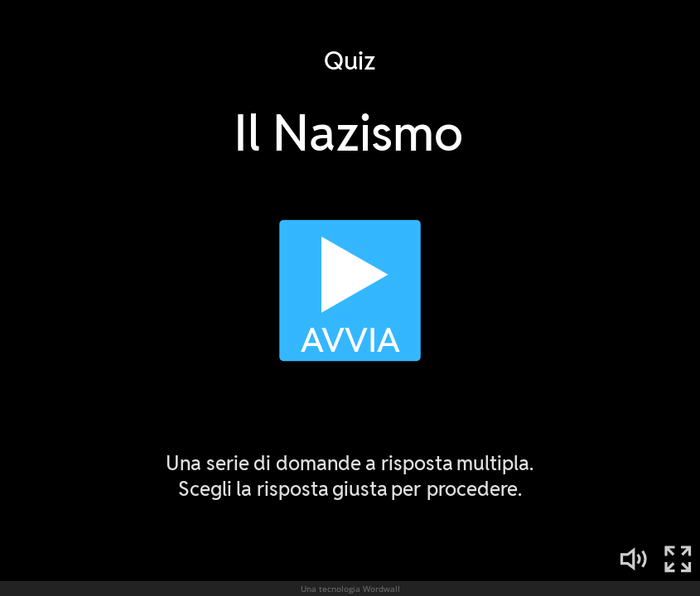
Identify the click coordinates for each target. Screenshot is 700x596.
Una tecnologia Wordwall (350, 589)
